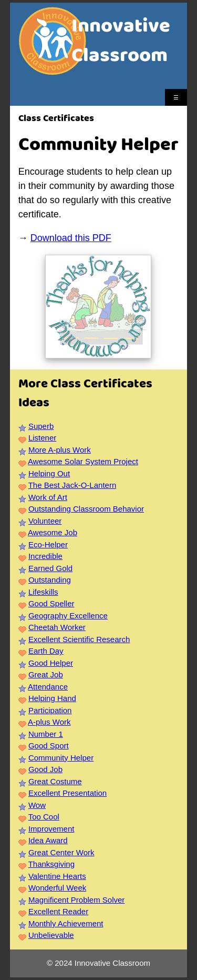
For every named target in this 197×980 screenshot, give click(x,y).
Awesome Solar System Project (83, 461)
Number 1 (46, 734)
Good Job (45, 769)
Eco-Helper (48, 544)
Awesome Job (53, 532)
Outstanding (50, 580)
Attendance (48, 687)
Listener (42, 438)
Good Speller (51, 603)
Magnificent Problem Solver (76, 900)
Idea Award (48, 840)
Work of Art (48, 497)
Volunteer (45, 521)
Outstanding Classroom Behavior (86, 509)
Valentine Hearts (57, 876)
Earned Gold (50, 568)
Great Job (46, 674)
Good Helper (51, 663)
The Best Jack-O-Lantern (72, 485)
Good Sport (49, 746)
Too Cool (44, 817)
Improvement (51, 829)
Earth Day (46, 651)
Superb (41, 426)
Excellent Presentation (68, 793)
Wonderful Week (57, 888)
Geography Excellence (68, 616)
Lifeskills (43, 592)
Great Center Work (61, 852)
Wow (37, 805)
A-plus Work (49, 722)
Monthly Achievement (66, 923)
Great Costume (55, 781)
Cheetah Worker (57, 627)
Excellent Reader (58, 911)
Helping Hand (52, 698)
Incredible (45, 556)
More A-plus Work (60, 450)
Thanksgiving (51, 864)
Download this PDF (71, 238)
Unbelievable (51, 935)
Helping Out (49, 473)
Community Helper (61, 758)
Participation (50, 710)
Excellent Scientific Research (79, 639)
